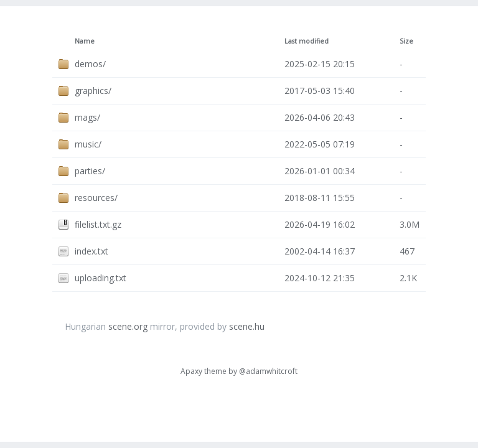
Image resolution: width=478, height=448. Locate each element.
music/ (88, 144)
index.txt (91, 251)
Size (406, 41)
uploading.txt (101, 278)
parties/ (90, 171)
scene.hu (247, 326)
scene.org (128, 326)
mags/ (87, 117)
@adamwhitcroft (268, 371)
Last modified (307, 41)
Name (85, 41)
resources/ (96, 198)
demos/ (90, 64)
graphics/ (93, 91)
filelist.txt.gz (98, 224)
